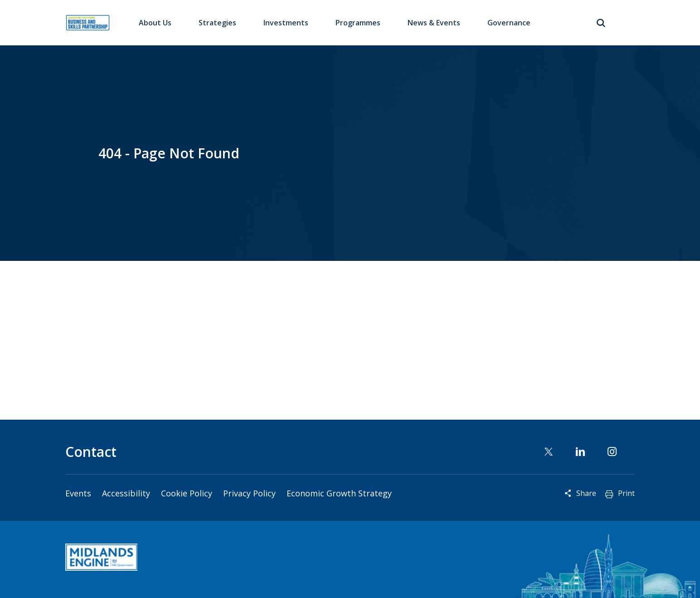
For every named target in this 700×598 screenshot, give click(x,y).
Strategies (217, 23)
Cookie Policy (187, 493)
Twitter (549, 451)
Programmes (358, 23)
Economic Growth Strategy (339, 493)
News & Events (434, 23)
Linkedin (580, 451)
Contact (91, 452)
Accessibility (126, 493)
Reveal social (568, 493)
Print (626, 493)
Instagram (612, 451)
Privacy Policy (249, 493)
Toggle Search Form (601, 23)
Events (78, 493)
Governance (509, 23)
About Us (155, 23)
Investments (286, 23)
